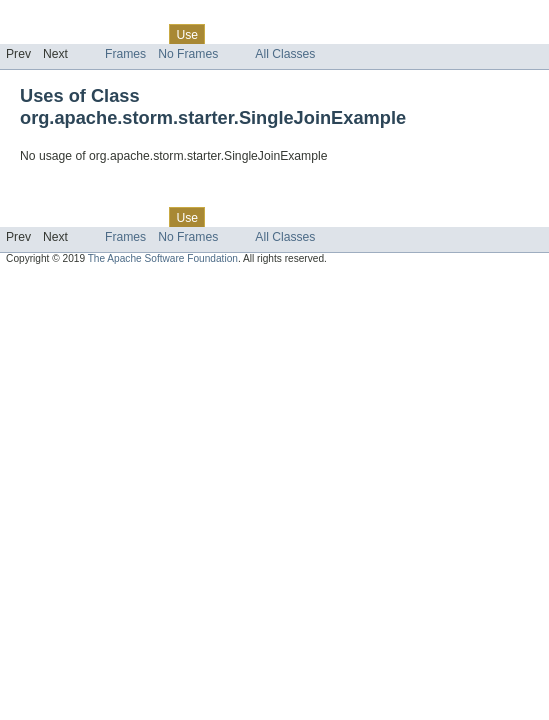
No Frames (188, 54)
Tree (228, 34)
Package (92, 34)
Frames (125, 54)
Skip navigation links (55, 17)
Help (381, 34)
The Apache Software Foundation (163, 258)
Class (143, 34)
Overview (31, 34)
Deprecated (284, 34)
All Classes (285, 54)
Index (342, 34)
